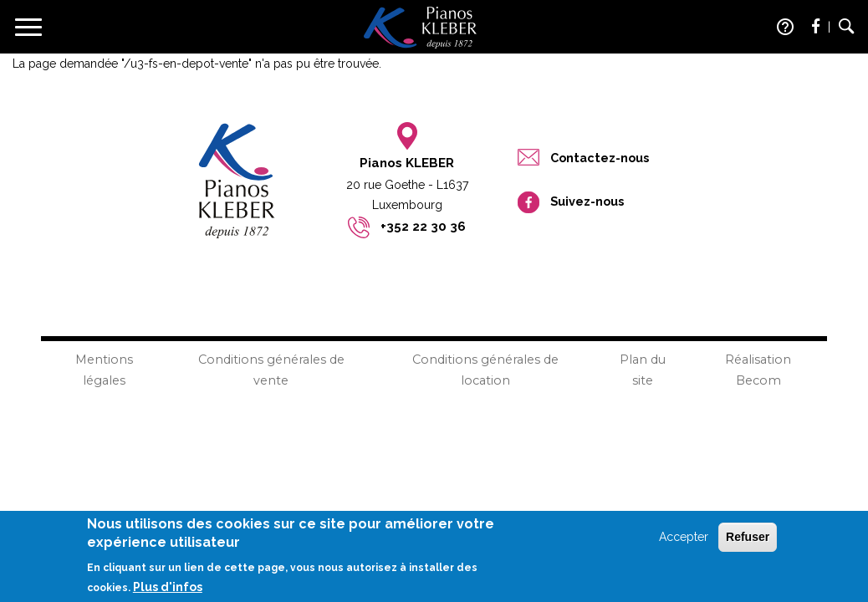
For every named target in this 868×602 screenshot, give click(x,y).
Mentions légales (104, 370)
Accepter (684, 542)
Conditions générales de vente (271, 370)
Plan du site (643, 370)
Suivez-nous (587, 201)
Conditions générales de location (485, 370)
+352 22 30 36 (423, 227)
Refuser (748, 542)
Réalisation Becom (758, 370)
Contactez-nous (600, 158)
